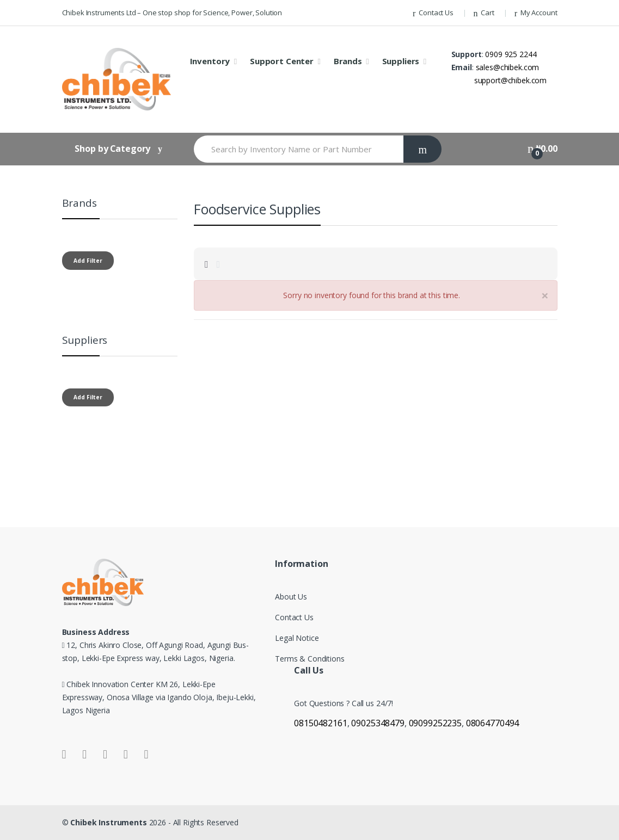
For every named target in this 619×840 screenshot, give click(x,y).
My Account (536, 13)
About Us (291, 597)
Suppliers (401, 61)
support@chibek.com (510, 80)
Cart (484, 13)
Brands (348, 61)
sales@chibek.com (508, 67)
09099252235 (435, 723)
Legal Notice (297, 638)
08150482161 (320, 723)
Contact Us (433, 13)
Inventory (210, 61)
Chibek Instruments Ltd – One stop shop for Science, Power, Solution (172, 13)
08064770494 (492, 723)
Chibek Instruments (109, 822)
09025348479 (378, 723)
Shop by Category (112, 149)
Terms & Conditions (309, 659)
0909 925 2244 (511, 54)
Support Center (282, 61)
